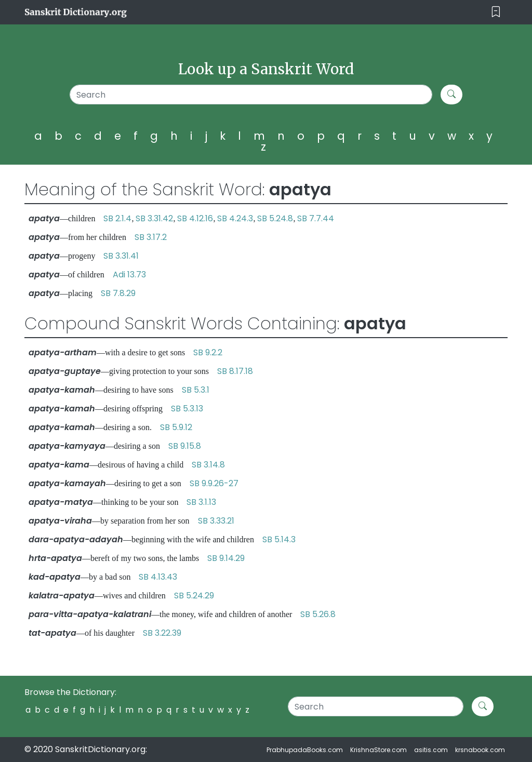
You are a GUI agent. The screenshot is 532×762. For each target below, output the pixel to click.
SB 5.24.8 (275, 218)
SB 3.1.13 (201, 502)
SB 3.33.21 (216, 521)
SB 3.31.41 (121, 256)
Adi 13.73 (129, 275)
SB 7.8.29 (118, 293)
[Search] (251, 95)
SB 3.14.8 (208, 465)
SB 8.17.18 (235, 371)
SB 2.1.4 (117, 218)
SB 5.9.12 (176, 427)
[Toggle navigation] (496, 12)
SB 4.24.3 (235, 218)
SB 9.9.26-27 (214, 483)
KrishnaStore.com (378, 750)
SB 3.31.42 (154, 218)
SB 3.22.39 (162, 633)
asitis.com (431, 750)
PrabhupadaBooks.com (305, 750)
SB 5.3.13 (187, 409)
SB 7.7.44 (316, 218)
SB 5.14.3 (279, 539)
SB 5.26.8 (318, 614)
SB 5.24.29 (194, 596)
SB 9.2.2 (208, 352)
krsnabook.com (480, 750)
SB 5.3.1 (196, 390)
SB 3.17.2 (151, 237)
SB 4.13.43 (158, 577)
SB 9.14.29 (226, 558)
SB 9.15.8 (185, 446)
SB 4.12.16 (195, 218)
